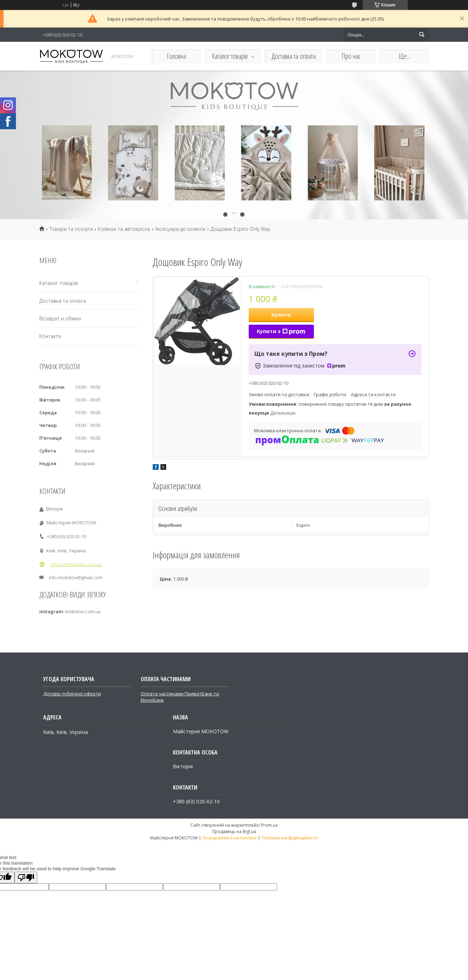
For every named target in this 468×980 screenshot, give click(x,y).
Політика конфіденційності (290, 838)
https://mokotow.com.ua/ (76, 564)
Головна (176, 56)
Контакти (50, 336)
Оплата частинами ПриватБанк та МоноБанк (180, 697)
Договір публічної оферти (72, 694)
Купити (281, 315)
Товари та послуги (71, 229)
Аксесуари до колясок (180, 229)
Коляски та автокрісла (124, 229)
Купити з (281, 331)
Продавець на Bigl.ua (234, 831)
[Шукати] (422, 35)
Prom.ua (269, 825)
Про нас (351, 56)
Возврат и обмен (60, 318)
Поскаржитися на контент (230, 838)
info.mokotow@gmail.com (76, 577)
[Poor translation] (26, 878)
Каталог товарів (230, 56)
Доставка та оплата (294, 56)
